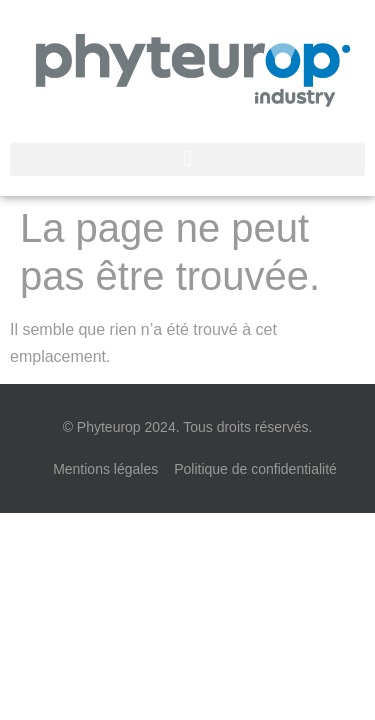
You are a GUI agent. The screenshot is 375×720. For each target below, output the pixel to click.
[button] (187, 159)
